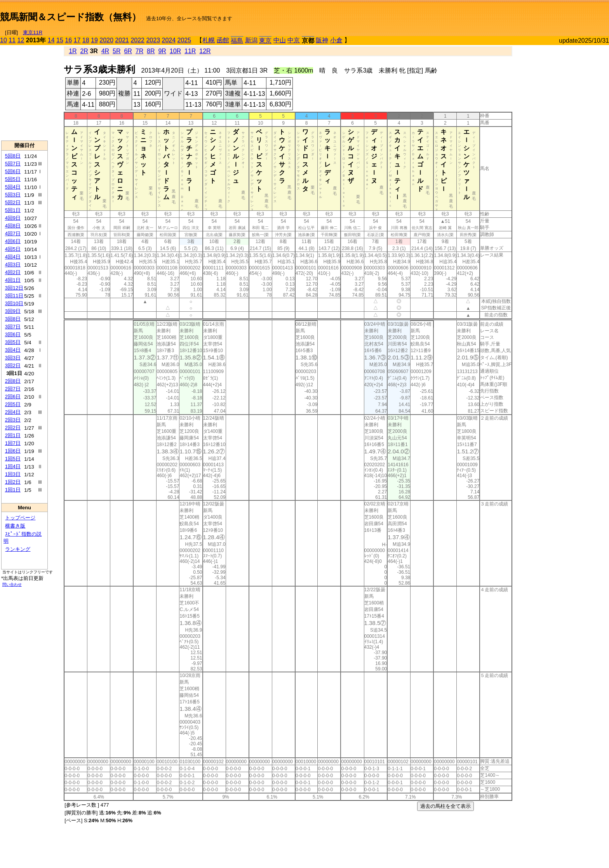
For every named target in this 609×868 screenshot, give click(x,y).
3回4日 (13, 350)
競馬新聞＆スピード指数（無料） (70, 17)
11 (12, 40)
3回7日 (13, 327)
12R (205, 51)
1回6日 (13, 451)
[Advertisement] (518, 14)
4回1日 (13, 280)
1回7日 (13, 443)
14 (51, 40)
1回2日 (13, 482)
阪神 (322, 40)
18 (86, 40)
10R (175, 51)
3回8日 (13, 319)
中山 (280, 40)
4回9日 (13, 218)
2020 (106, 40)
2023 (153, 40)
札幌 (209, 40)
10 (3, 40)
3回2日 (13, 365)
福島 (237, 41)
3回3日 (13, 358)
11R (190, 51)
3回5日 (13, 342)
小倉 (336, 40)
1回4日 (13, 466)
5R (117, 51)
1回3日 (13, 474)
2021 (122, 40)
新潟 (251, 40)
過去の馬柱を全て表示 (445, 806)
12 (21, 40)
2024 (169, 40)
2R (84, 51)
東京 (265, 41)
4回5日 (13, 249)
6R (128, 51)
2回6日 (13, 397)
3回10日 (14, 303)
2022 (137, 40)
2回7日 (13, 389)
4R (105, 51)
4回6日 (13, 241)
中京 (294, 40)
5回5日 (13, 179)
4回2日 (13, 272)
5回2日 (13, 202)
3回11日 (14, 296)
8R (151, 51)
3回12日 (14, 288)
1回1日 (13, 490)
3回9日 (13, 311)
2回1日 (13, 435)
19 (94, 40)
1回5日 (13, 459)
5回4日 (13, 187)
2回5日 (13, 404)
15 (60, 40)
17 (77, 40)
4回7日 (13, 233)
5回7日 (13, 164)
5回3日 (13, 195)
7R (139, 51)
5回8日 (13, 156)
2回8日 (13, 381)
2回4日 (13, 412)
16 (68, 40)
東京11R (33, 32)
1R (73, 51)
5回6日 (13, 171)
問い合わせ (12, 584)
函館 (223, 40)
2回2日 (13, 428)
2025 (184, 40)
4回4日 (13, 257)
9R (162, 51)
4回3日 (13, 265)
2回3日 (13, 420)
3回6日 (13, 334)
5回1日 (13, 210)
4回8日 (13, 226)
